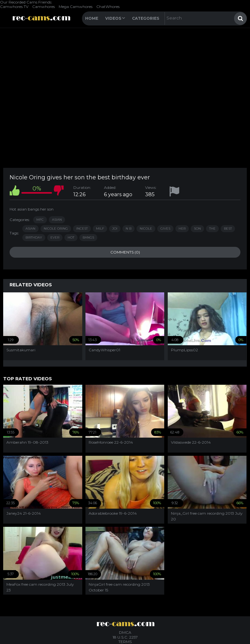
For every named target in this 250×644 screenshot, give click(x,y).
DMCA (125, 632)
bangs (88, 237)
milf (100, 229)
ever (55, 237)
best (228, 229)
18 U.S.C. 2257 (125, 637)
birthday (34, 237)
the (212, 229)
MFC (40, 220)
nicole (146, 229)
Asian (57, 220)
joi (115, 229)
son (197, 229)
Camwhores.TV (14, 7)
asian (30, 229)
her (182, 229)
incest (82, 229)
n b (129, 229)
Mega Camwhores (76, 7)
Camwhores (44, 7)
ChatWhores (108, 7)
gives (165, 229)
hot (71, 237)
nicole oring (56, 229)
